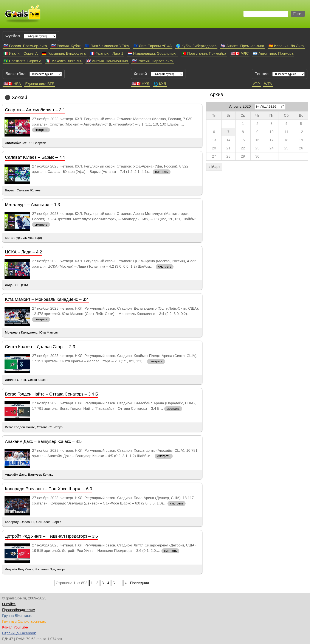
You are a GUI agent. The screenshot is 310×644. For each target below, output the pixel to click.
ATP (256, 84)
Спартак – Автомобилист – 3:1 (35, 110)
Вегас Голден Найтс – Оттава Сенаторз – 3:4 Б (51, 394)
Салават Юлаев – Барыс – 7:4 (35, 157)
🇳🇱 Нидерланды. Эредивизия (153, 54)
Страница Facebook (19, 633)
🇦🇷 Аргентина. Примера (273, 54)
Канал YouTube (15, 627)
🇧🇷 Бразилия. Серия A (22, 61)
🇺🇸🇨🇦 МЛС (240, 54)
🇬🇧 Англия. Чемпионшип (107, 61)
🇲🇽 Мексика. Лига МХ (64, 61)
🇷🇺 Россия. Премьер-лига (25, 46)
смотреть (41, 130)
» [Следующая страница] (126, 583)
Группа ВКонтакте (17, 616)
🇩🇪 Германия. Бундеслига (64, 54)
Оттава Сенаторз (50, 427)
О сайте (9, 604)
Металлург (13, 238)
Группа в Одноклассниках (24, 621)
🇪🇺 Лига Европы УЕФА (153, 46)
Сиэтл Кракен (38, 380)
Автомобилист (16, 143)
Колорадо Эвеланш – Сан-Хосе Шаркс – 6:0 (49, 489)
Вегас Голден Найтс (20, 427)
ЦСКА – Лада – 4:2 (23, 252)
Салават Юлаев (29, 190)
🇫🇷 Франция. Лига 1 (107, 54)
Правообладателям (19, 610)
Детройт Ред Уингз (19, 569)
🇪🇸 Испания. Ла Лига (286, 46)
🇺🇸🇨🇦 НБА (12, 84)
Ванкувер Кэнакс (41, 474)
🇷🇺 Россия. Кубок (66, 46)
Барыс (10, 190)
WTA (268, 84)
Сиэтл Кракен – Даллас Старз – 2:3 (40, 347)
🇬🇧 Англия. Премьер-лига (243, 46)
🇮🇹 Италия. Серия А (21, 54)
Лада (9, 285)
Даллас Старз (15, 380)
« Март (214, 167)
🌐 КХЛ (160, 84)
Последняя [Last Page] (139, 583)
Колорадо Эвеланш (20, 522)
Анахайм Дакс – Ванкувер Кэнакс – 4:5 (43, 441)
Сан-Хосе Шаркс (49, 522)
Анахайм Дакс (15, 474)
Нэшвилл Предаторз (50, 569)
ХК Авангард (33, 238)
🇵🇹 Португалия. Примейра (204, 54)
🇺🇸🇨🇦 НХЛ (140, 84)
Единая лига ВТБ (40, 84)
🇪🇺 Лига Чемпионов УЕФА (107, 46)
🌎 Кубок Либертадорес (196, 46)
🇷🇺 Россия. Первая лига (153, 61)
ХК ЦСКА (22, 285)
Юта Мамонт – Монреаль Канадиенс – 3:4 (47, 299)
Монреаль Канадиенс (21, 332)
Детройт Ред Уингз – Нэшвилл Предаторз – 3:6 (51, 536)
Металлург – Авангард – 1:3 (33, 205)
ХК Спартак (37, 143)
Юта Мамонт (49, 332)
